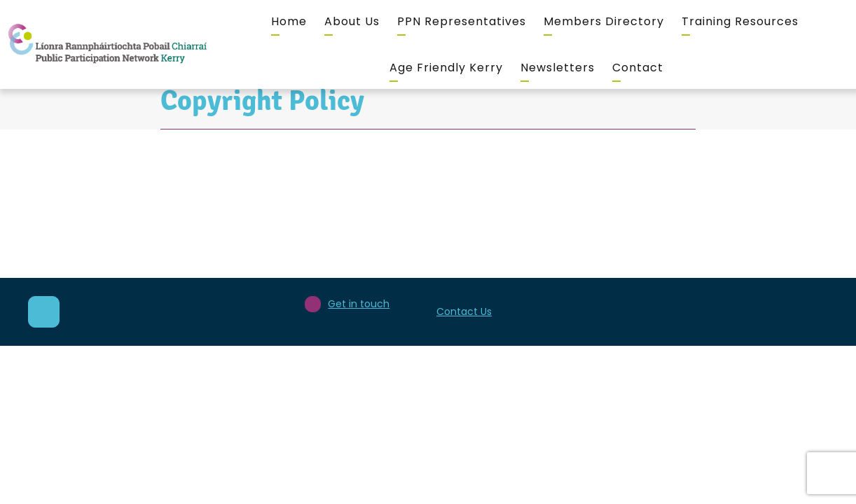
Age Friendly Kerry (446, 68)
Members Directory (604, 21)
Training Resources (740, 21)
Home (289, 21)
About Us (352, 21)
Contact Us (464, 311)
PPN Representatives (462, 21)
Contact (638, 68)
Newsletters (558, 68)
